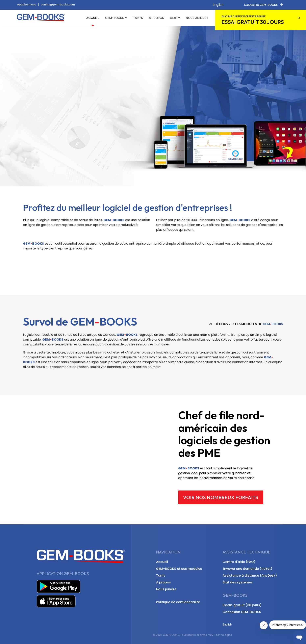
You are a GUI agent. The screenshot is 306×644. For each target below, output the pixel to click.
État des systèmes (238, 582)
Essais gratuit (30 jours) (242, 605)
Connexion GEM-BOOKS (242, 612)
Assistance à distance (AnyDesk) (250, 575)
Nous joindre (197, 18)
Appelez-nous (27, 4)
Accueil (93, 18)
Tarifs (138, 18)
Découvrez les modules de (246, 324)
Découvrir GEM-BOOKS (57, 140)
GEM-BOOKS (114, 18)
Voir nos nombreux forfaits (221, 497)
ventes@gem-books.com (58, 4)
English (218, 5)
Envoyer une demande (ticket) (247, 569)
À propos (156, 18)
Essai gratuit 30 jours (253, 20)
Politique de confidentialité (178, 602)
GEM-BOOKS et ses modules (179, 569)
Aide (173, 18)
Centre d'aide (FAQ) (239, 562)
